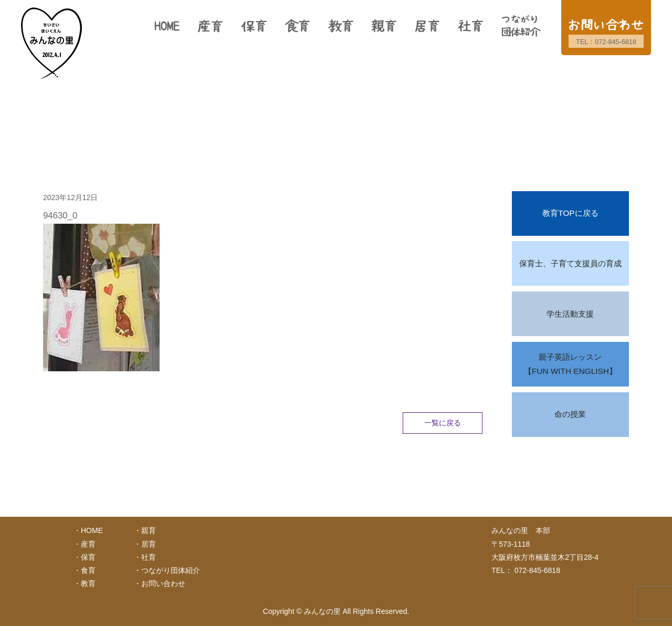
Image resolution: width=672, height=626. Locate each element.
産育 (88, 544)
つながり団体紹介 (171, 570)
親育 (149, 530)
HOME (92, 530)
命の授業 (570, 414)
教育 (88, 583)
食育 (88, 570)
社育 (149, 557)
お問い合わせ (163, 583)
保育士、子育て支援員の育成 (570, 263)
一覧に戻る (443, 423)
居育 (149, 544)
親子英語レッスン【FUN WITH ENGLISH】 (570, 364)
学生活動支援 (570, 314)
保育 (88, 557)
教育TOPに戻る (570, 213)
